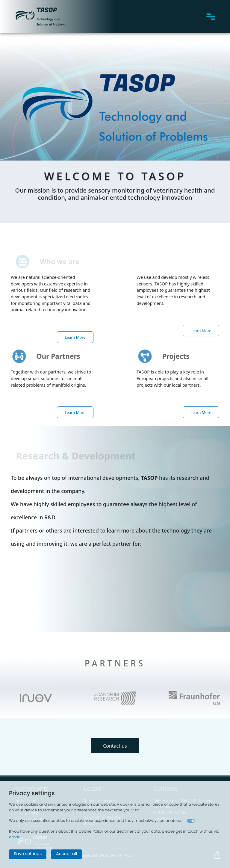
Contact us (115, 745)
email (14, 837)
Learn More (75, 337)
